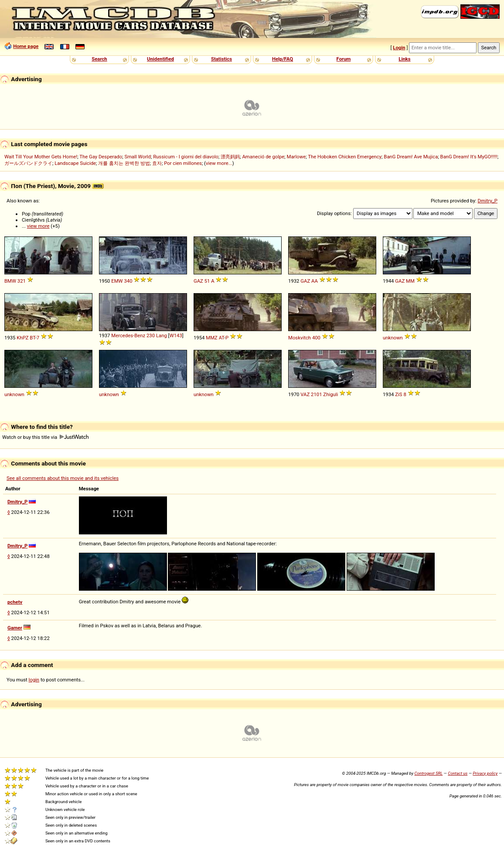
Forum (344, 59)
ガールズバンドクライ (28, 163)
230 (151, 335)
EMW (117, 281)
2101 (316, 394)
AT (221, 338)
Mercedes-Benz (128, 335)
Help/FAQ (283, 59)
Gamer (15, 628)
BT (32, 338)
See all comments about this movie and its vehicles (63, 478)
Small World (137, 157)
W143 (176, 335)
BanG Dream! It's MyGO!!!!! (469, 157)
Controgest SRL (428, 773)
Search (99, 59)
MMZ (212, 338)
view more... (219, 163)
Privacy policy (485, 773)
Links (404, 59)
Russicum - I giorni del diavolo (186, 157)
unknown (393, 338)
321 (22, 281)
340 (128, 281)
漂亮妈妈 (230, 157)
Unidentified (160, 59)
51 (207, 281)
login (34, 680)
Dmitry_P (488, 201)
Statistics (221, 59)
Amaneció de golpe (263, 157)
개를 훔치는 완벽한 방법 (124, 163)
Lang (162, 335)
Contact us (458, 773)
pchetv (15, 602)
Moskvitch (300, 338)
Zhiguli (330, 394)
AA (315, 281)
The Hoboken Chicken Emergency (345, 157)
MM (410, 281)
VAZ (305, 394)
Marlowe (296, 157)
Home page (26, 46)
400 (316, 338)
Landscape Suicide (75, 163)
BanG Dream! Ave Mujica (411, 157)
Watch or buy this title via (45, 437)
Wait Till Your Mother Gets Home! (41, 157)
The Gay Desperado (101, 157)
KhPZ (22, 338)
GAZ (198, 281)
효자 (157, 163)
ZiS (398, 394)
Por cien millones (183, 163)
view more (38, 226)
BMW (10, 281)
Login (399, 48)
